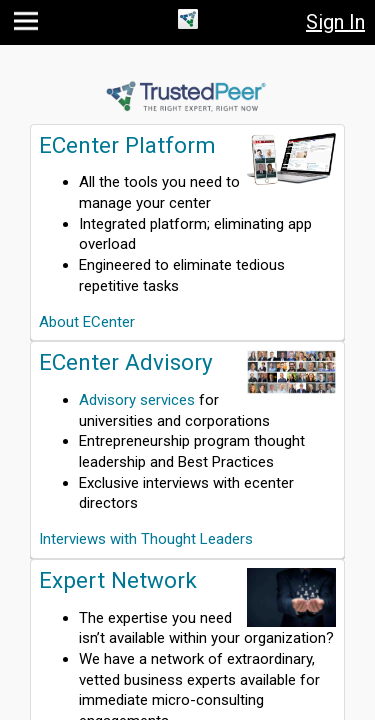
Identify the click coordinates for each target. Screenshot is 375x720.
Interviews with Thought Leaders (146, 539)
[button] (28, 25)
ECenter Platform (127, 145)
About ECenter (87, 322)
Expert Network (118, 580)
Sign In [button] (335, 22)
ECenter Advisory (126, 362)
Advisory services (137, 400)
